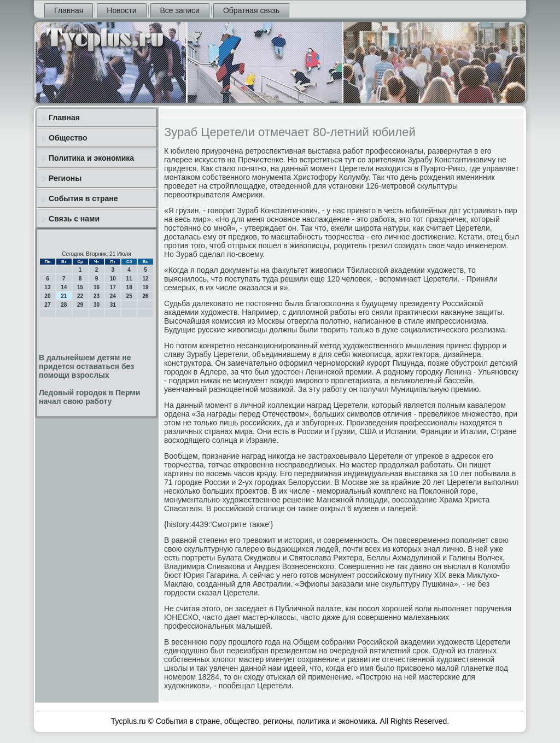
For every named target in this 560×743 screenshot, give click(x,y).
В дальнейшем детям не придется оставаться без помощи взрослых (86, 366)
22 (80, 296)
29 (80, 305)
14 (64, 287)
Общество (68, 138)
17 (113, 287)
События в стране (83, 198)
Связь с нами (74, 219)
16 (97, 287)
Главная (69, 10)
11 (129, 279)
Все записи (180, 10)
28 (64, 305)
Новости (121, 10)
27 (47, 305)
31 (113, 305)
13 (47, 287)
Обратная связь (251, 10)
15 (80, 287)
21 (64, 296)
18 (129, 287)
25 (129, 296)
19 (145, 287)
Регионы (65, 178)
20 (47, 296)
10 (113, 279)
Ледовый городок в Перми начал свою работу (89, 397)
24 (113, 296)
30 (97, 305)
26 (145, 296)
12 (145, 279)
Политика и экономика (91, 158)
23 (97, 296)
